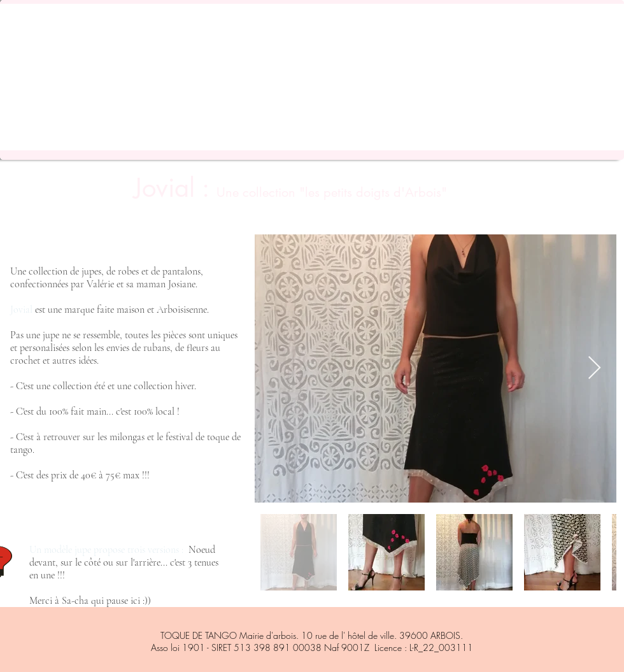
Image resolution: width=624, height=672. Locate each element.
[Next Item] (594, 368)
